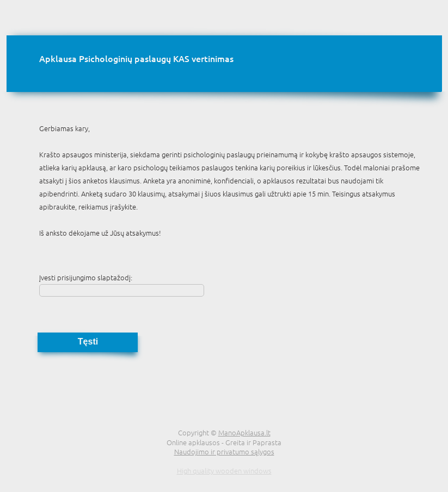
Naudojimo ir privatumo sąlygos (224, 451)
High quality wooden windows (224, 471)
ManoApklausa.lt (244, 432)
